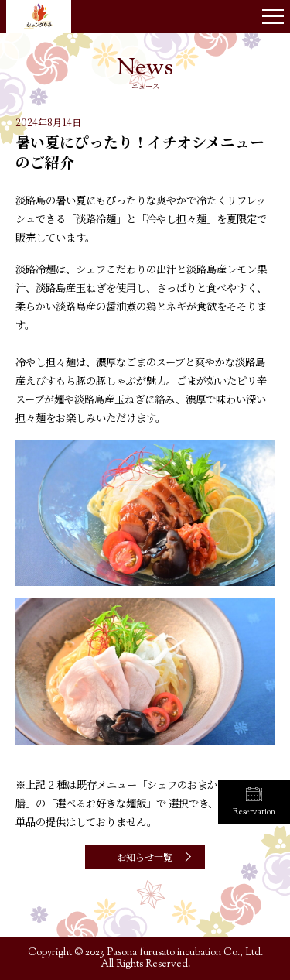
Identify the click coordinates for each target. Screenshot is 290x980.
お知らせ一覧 (145, 857)
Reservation (254, 812)
